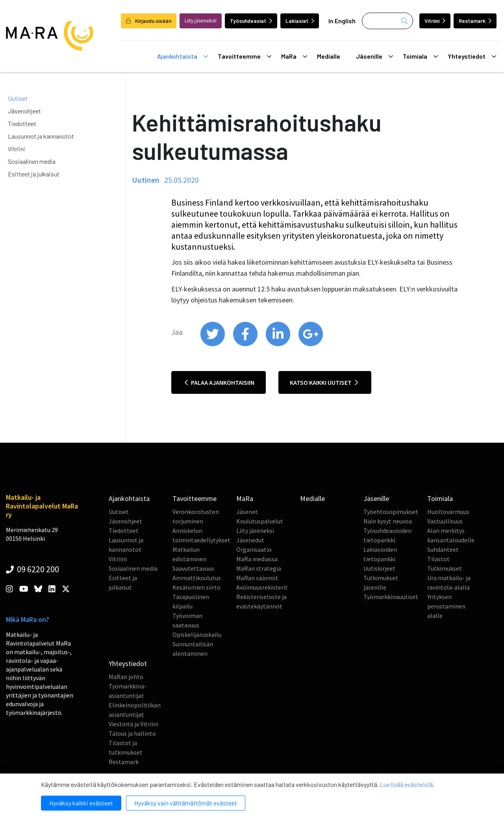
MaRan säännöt (257, 578)
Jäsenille (374, 56)
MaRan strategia (259, 568)
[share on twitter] (213, 344)
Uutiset (18, 98)
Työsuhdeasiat (251, 21)
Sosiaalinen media (32, 161)
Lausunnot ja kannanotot (41, 136)
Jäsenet (247, 512)
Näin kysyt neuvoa (388, 521)
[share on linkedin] (279, 344)
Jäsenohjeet (24, 111)
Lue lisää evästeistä (406, 784)
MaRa (294, 56)
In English (342, 21)
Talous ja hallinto (132, 733)
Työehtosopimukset (391, 512)
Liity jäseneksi (255, 531)
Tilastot (438, 559)
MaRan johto (126, 677)
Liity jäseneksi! (201, 21)
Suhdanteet (443, 549)
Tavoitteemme (245, 56)
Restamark (475, 21)
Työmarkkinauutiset (391, 597)
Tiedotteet (22, 123)
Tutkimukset (445, 568)
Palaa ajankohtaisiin (220, 382)
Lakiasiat (300, 21)
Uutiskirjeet (379, 568)
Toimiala (420, 56)
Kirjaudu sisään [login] (149, 21)
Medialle (329, 56)
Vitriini (435, 21)
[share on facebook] (246, 344)
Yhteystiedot (472, 56)
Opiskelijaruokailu (197, 634)
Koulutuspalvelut (260, 521)
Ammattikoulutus (197, 578)
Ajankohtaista (183, 56)
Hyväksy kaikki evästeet (81, 803)
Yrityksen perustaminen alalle (446, 606)
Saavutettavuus (193, 568)
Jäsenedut (250, 540)
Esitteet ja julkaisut (34, 174)
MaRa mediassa (257, 559)
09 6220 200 (32, 569)
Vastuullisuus (445, 521)
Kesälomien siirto (196, 587)
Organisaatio (254, 549)
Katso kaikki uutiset (324, 382)
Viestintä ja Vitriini (133, 724)
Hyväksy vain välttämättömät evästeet (186, 803)
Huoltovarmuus (448, 512)
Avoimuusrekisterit (262, 587)
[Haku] (387, 21)
